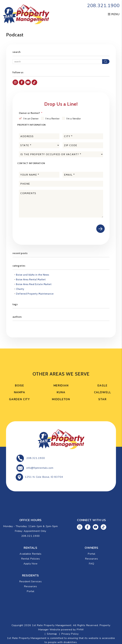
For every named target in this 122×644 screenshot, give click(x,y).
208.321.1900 (103, 6)
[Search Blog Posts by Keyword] (57, 62)
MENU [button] (114, 14)
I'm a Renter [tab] (53, 119)
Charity (20, 289)
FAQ (92, 564)
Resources (91, 559)
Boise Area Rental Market (31, 280)
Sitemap (52, 634)
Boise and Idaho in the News (33, 275)
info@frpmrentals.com (40, 468)
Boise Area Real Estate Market (34, 284)
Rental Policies (30, 559)
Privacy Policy (70, 634)
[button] (15, 82)
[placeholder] (39, 136)
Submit (100, 229)
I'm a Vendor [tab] (74, 119)
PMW (80, 630)
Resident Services (30, 582)
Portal (91, 554)
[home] (26, 14)
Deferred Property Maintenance (35, 294)
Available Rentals (30, 554)
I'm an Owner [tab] (31, 119)
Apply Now (30, 564)
